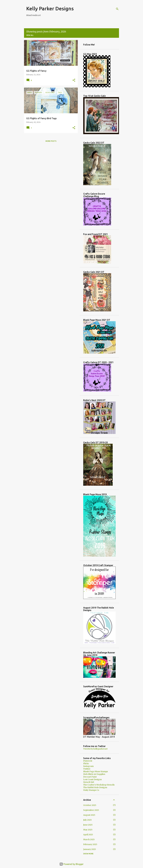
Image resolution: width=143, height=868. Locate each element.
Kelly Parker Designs (50, 8)
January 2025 (90, 849)
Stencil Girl (89, 782)
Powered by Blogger (71, 864)
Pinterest (88, 761)
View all (30, 35)
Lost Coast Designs (92, 779)
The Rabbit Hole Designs (95, 787)
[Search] (117, 9)
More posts (51, 141)
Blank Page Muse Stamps (96, 771)
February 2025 (90, 844)
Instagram (88, 766)
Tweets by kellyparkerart (95, 749)
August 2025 (89, 815)
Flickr (86, 764)
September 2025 (91, 810)
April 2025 (88, 835)
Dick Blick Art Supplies (94, 774)
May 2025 (88, 830)
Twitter (87, 769)
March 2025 (89, 839)
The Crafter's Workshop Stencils (99, 785)
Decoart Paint (90, 777)
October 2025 (90, 805)
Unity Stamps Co (91, 790)
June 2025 (88, 825)
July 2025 (87, 820)
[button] (74, 80)
